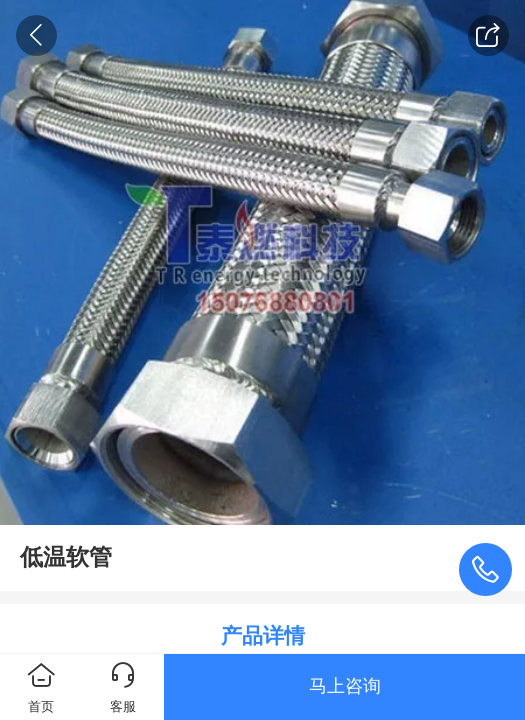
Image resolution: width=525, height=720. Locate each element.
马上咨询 (345, 686)
